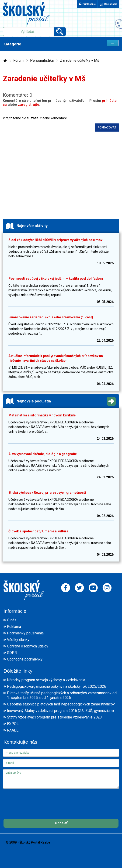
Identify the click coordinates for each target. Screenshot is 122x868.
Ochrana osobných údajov (28, 646)
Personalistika (42, 60)
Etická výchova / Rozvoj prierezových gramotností (47, 493)
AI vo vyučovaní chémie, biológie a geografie (43, 454)
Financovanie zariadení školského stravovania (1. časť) (51, 317)
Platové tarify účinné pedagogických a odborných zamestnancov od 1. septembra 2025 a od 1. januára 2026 (62, 695)
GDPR (12, 653)
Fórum (18, 60)
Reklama (14, 627)
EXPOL (13, 724)
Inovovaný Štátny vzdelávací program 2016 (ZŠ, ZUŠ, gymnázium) (60, 711)
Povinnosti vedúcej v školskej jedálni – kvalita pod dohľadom (56, 279)
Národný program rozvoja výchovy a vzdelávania (46, 680)
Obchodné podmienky (25, 659)
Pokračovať (107, 127)
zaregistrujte (29, 105)
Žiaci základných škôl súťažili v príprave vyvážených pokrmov (55, 240)
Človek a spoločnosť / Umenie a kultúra (38, 531)
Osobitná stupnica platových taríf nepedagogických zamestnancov (61, 704)
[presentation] (38, 800)
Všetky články (18, 640)
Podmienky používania (25, 633)
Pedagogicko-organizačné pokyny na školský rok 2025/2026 (57, 686)
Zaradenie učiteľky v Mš (80, 60)
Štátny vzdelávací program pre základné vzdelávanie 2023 (54, 717)
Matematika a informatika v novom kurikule (42, 415)
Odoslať (61, 823)
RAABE (13, 730)
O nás (12, 620)
